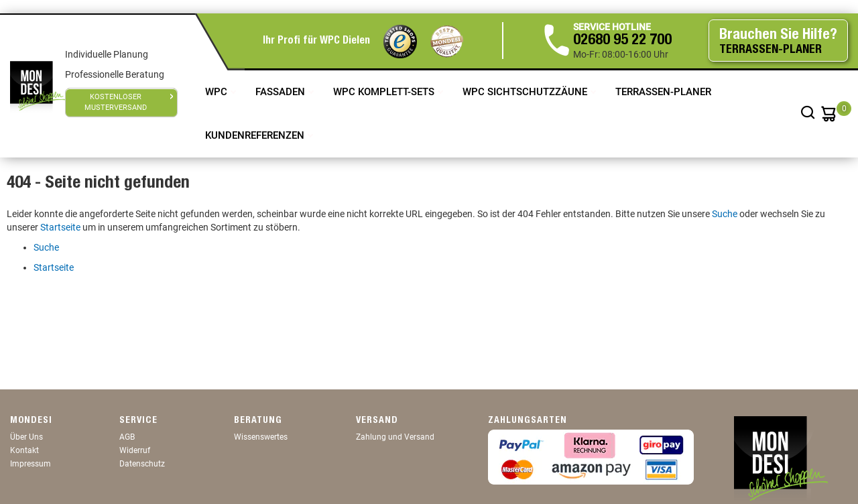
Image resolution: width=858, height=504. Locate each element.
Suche (725, 214)
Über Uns (26, 437)
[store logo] (38, 86)
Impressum (30, 464)
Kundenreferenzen (256, 135)
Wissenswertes (261, 437)
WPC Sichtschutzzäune (526, 92)
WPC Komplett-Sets (385, 92)
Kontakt (24, 450)
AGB (127, 437)
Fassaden (282, 92)
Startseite (60, 227)
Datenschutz (142, 464)
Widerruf (135, 450)
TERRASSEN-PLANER (663, 92)
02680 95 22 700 (622, 41)
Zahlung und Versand (395, 437)
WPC (218, 92)
